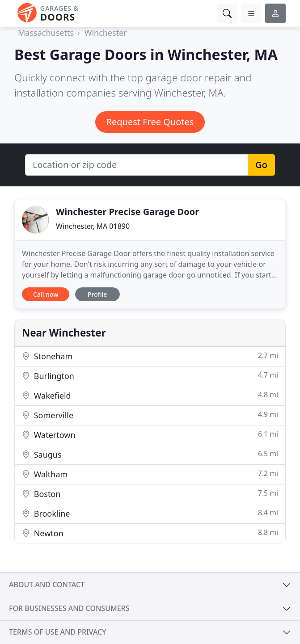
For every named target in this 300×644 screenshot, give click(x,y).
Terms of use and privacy (58, 632)
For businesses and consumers (69, 608)
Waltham (150, 474)
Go (261, 165)
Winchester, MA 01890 (93, 226)
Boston (150, 494)
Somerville (150, 415)
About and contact (47, 585)
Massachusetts (46, 33)
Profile (97, 294)
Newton (150, 533)
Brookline (150, 513)
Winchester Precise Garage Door (127, 212)
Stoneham (150, 356)
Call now (46, 294)
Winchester (106, 33)
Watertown (150, 435)
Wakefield (150, 395)
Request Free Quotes (150, 122)
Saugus (150, 454)
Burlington (150, 376)
